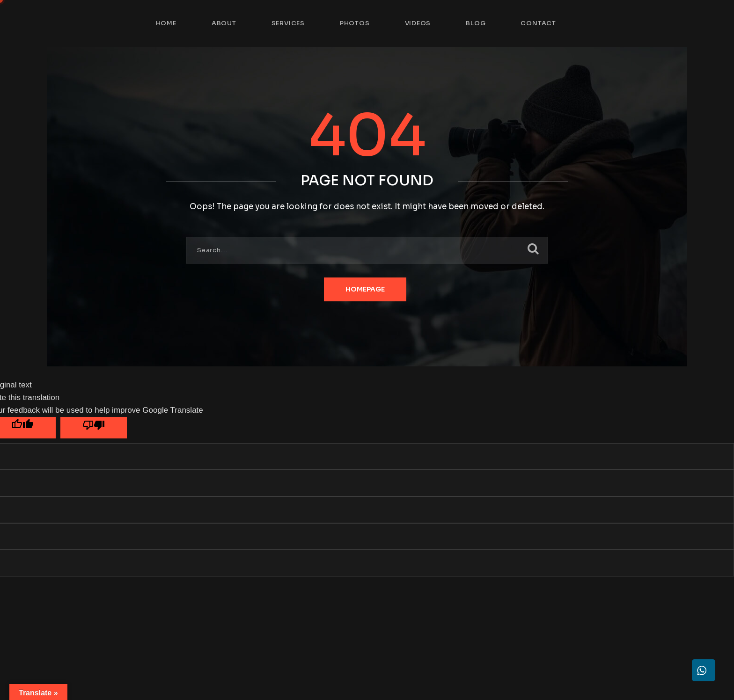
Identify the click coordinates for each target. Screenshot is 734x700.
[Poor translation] (94, 428)
